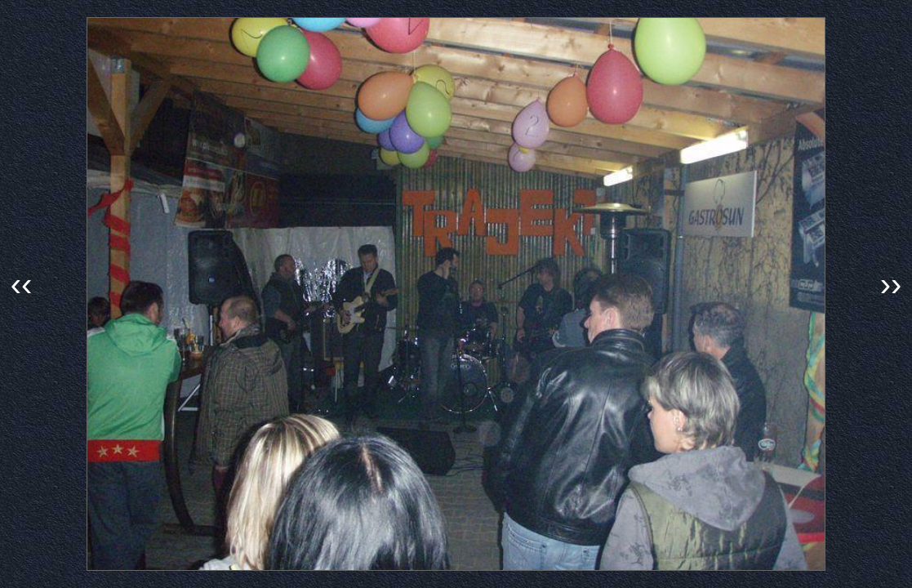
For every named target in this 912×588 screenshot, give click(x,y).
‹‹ (22, 284)
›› (891, 284)
